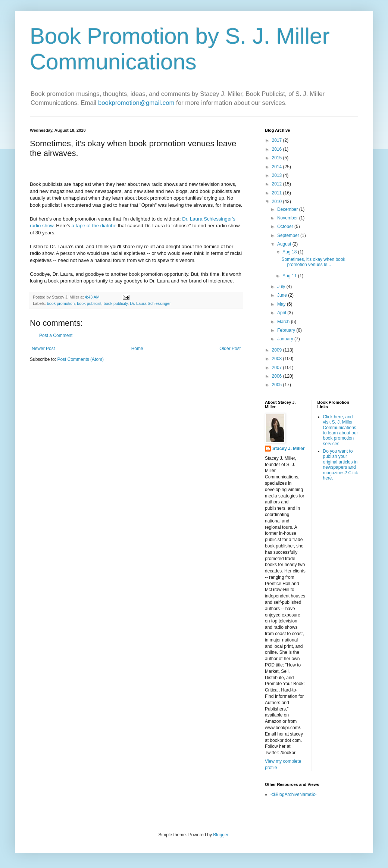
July (282, 287)
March (284, 322)
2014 (278, 167)
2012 (278, 184)
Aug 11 (290, 276)
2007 (278, 368)
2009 (278, 350)
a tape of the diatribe (94, 226)
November (288, 218)
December (288, 209)
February (287, 330)
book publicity (116, 303)
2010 (278, 202)
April (282, 313)
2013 (278, 175)
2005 (278, 385)
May (282, 304)
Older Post (230, 349)
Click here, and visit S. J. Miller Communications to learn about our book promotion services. (341, 430)
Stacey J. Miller (289, 449)
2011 (278, 193)
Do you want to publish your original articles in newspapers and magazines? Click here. (341, 465)
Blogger (221, 835)
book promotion (61, 303)
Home (137, 349)
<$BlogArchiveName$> (293, 794)
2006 (278, 376)
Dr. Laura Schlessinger (150, 303)
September (289, 235)
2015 (278, 158)
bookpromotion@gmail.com (136, 103)
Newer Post (43, 349)
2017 (278, 140)
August (285, 244)
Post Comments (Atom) (80, 359)
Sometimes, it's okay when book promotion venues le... (313, 262)
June (283, 295)
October (286, 227)
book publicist (89, 303)
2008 (278, 359)
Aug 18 (290, 252)
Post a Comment (56, 335)
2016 (278, 149)
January (286, 339)
